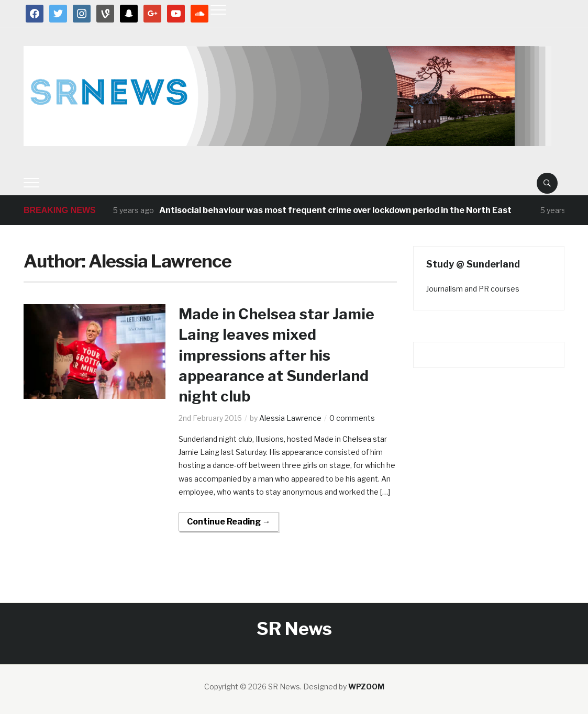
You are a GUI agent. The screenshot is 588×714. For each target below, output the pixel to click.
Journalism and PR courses (473, 289)
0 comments (352, 418)
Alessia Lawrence (290, 418)
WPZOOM (366, 687)
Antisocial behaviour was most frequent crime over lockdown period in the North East (335, 210)
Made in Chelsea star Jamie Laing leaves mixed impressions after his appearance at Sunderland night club (276, 355)
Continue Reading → (229, 522)
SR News (294, 628)
